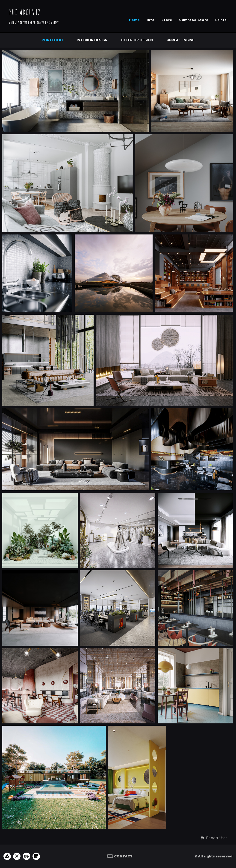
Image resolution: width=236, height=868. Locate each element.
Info (151, 20)
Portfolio (52, 40)
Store (167, 20)
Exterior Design (137, 40)
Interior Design (92, 40)
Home (134, 20)
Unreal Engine (180, 40)
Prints (221, 20)
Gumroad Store (194, 20)
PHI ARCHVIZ (25, 12)
